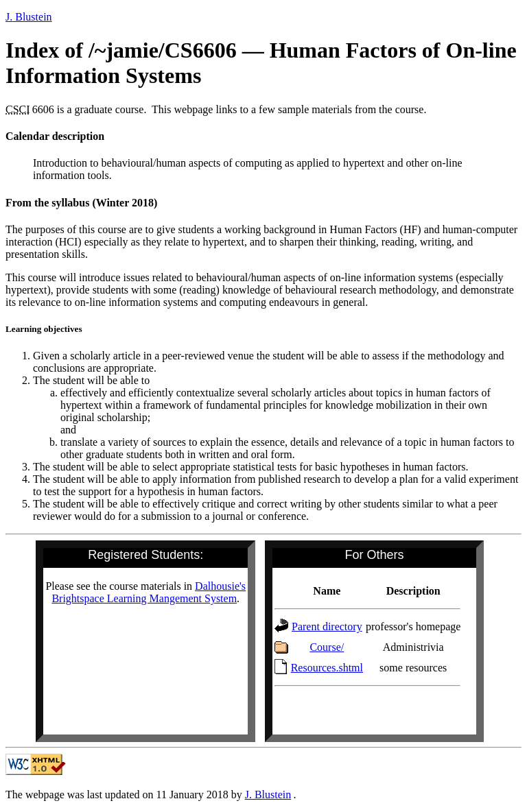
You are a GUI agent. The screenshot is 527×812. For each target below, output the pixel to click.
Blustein (29, 17)
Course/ (327, 647)
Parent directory (327, 626)
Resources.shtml (327, 668)
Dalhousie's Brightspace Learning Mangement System (149, 592)
